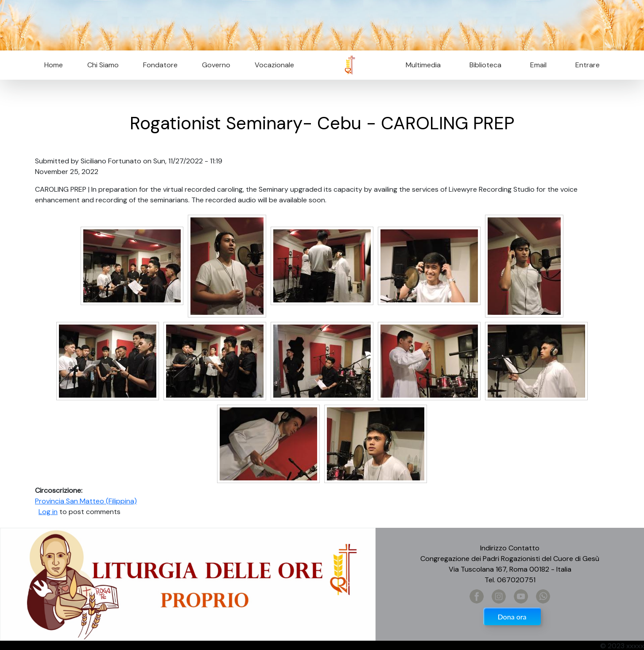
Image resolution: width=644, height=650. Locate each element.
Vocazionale (274, 65)
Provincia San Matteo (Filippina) (86, 501)
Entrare (588, 65)
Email (536, 65)
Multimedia (423, 65)
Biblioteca (485, 65)
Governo (216, 65)
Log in (48, 512)
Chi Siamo (103, 65)
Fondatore (160, 65)
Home (54, 65)
